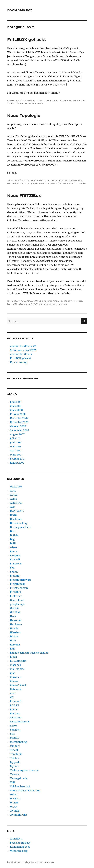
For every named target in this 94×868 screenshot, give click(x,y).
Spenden (15, 730)
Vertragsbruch (19, 778)
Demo (14, 551)
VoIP (30, 304)
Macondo (16, 665)
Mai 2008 (16, 406)
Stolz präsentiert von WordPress (39, 862)
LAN (80, 180)
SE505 (14, 726)
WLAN (54, 183)
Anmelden (16, 839)
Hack (13, 616)
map (13, 673)
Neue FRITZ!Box (24, 195)
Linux (14, 657)
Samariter (16, 718)
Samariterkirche (20, 722)
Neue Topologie (24, 115)
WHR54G (15, 799)
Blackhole (16, 519)
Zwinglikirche (19, 815)
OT (12, 697)
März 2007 (16, 455)
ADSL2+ (31, 301)
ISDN (10, 304)
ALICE (14, 499)
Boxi (47, 180)
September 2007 (20, 430)
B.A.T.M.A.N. (17, 511)
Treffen (15, 758)
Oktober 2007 (18, 426)
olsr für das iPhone (21, 354)
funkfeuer (16, 596)
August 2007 (17, 434)
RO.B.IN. (15, 705)
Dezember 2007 (19, 418)
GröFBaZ (15, 612)
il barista (15, 632)
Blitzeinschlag (19, 523)
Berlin (14, 515)
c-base (14, 547)
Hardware (63, 100)
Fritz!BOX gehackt (27, 40)
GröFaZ (14, 608)
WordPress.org (19, 851)
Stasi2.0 (11, 103)
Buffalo (14, 535)
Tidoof (14, 750)
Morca (14, 681)
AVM (24, 100)
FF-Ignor (15, 555)
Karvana (15, 645)
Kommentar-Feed (20, 847)
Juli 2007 (15, 438)
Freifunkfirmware (21, 580)
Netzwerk (73, 100)
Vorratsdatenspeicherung (25, 790)
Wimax (14, 803)
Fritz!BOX (40, 100)
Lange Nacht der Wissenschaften (29, 653)
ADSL (23, 301)
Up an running (19, 362)
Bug (12, 539)
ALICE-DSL (16, 503)
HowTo (14, 628)
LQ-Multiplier (18, 661)
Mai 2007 (16, 447)
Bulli (13, 543)
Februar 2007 (18, 459)
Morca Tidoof (18, 685)
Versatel (15, 774)
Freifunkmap (18, 584)
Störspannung (18, 742)
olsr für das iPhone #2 (23, 346)
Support (15, 746)
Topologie (30, 183)
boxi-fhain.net (20, 10)
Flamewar (16, 564)
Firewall (15, 560)
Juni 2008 (16, 402)
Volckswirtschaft (43, 183)
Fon (12, 568)
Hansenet (16, 620)
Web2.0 (14, 794)
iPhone (14, 636)
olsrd (13, 693)
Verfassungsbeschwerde (24, 770)
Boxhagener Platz (35, 180)
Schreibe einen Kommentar (30, 103)
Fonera (14, 572)
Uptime (14, 766)
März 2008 (16, 410)
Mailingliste (17, 669)
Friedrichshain (19, 588)
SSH (12, 734)
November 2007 (19, 422)
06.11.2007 (16, 487)
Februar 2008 (18, 414)
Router (82, 100)
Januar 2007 (17, 463)
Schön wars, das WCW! (23, 350)
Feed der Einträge (20, 843)
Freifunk (31, 100)
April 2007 (16, 451)
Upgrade (15, 762)
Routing (15, 713)
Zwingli (15, 811)
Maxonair (16, 677)
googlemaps (17, 604)
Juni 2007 (16, 442)
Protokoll (16, 701)
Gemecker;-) (52, 100)
